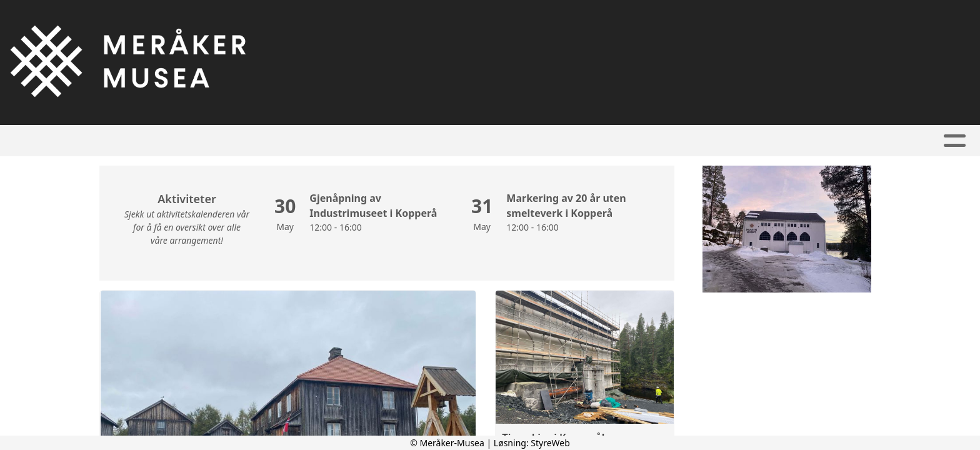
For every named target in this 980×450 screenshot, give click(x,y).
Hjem (252, 141)
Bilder (519, 141)
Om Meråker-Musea (606, 141)
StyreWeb (550, 443)
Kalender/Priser (333, 141)
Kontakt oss (708, 141)
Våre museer (443, 141)
